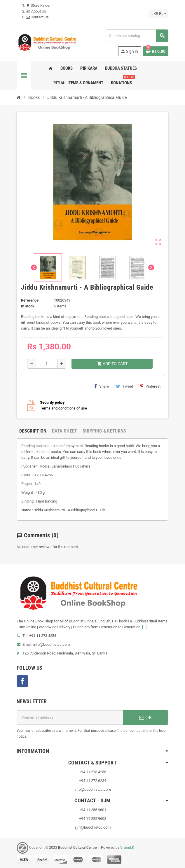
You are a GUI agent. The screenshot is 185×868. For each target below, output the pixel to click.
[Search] (137, 36)
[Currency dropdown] (159, 14)
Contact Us (37, 17)
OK (146, 717)
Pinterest (150, 386)
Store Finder (38, 5)
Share (102, 386)
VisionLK (127, 848)
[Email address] (70, 717)
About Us (36, 11)
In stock (28, 306)
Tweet (124, 386)
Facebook (22, 681)
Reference (30, 300)
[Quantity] (47, 364)
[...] (144, 627)
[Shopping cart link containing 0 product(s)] (156, 51)
